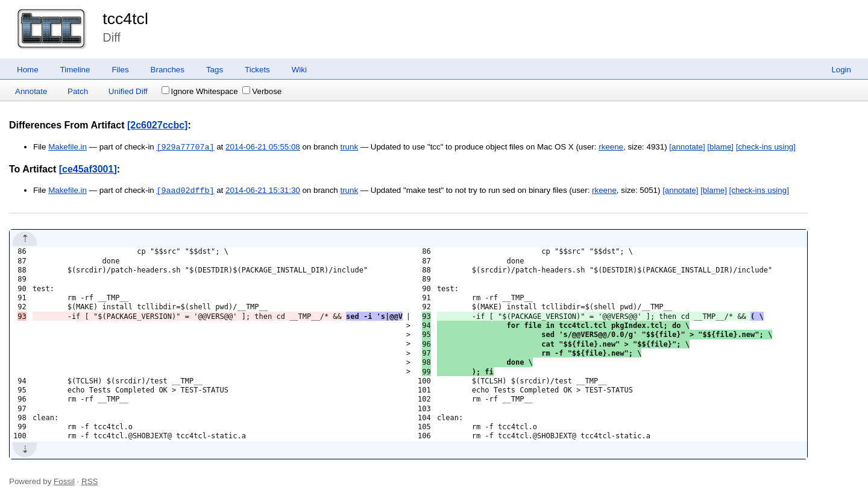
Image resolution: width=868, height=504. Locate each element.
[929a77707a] (185, 147)
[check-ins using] (766, 147)
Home (28, 70)
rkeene (611, 147)
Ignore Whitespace (200, 91)
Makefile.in (68, 147)
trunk (349, 147)
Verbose (262, 91)
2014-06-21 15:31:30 (263, 191)
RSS (90, 481)
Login (841, 70)
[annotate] (687, 147)
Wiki (299, 70)
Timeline (75, 70)
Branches (168, 70)
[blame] (720, 147)
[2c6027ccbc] (158, 125)
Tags (215, 70)
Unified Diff (128, 91)
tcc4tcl (125, 19)
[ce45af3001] (88, 169)
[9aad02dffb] (185, 191)
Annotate (31, 91)
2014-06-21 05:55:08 (263, 147)
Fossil (64, 481)
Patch (78, 91)
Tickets (257, 70)
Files (120, 70)
